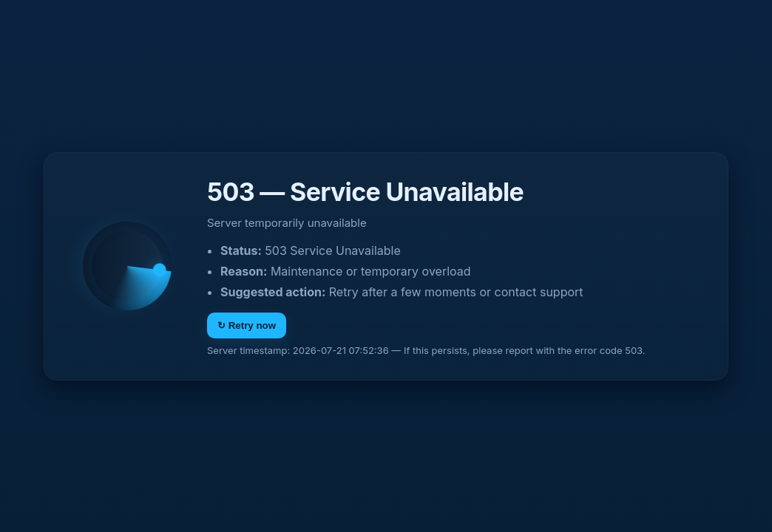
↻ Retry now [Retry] (247, 325)
